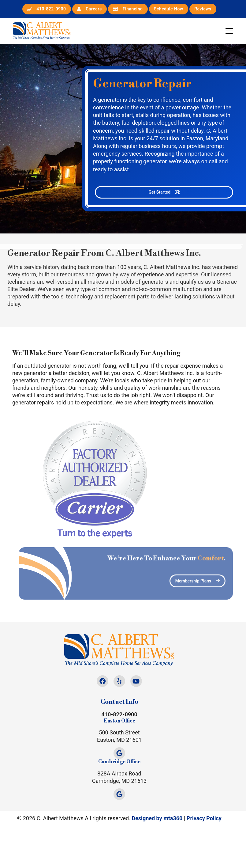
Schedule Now (169, 9)
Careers (89, 9)
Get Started (164, 192)
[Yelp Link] (119, 681)
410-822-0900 (47, 9)
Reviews (203, 9)
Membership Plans (204, 581)
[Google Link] (119, 753)
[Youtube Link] (136, 681)
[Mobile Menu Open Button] (229, 31)
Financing (128, 9)
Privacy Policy (204, 818)
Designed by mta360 (157, 818)
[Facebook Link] (102, 681)
